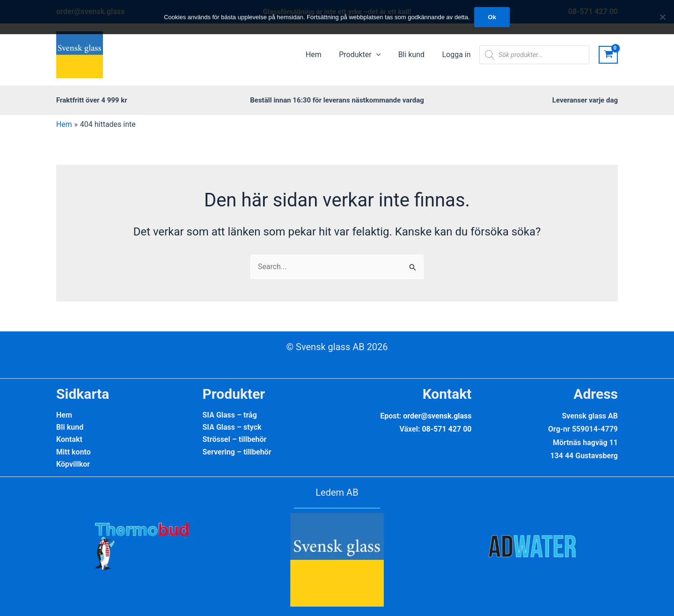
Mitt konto (73, 452)
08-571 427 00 (447, 429)
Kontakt (69, 440)
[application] (382, 55)
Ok (492, 17)
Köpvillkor (73, 465)
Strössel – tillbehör (235, 440)
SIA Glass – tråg (230, 415)
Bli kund (70, 427)
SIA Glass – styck (232, 427)
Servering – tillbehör (237, 452)
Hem (64, 415)
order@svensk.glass (437, 416)
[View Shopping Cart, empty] (608, 55)
